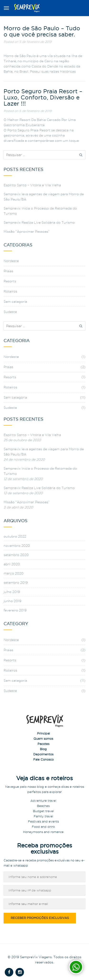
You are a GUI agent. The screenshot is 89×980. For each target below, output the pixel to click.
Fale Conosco (43, 759)
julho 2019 (12, 592)
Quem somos (43, 739)
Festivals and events (43, 821)
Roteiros (10, 291)
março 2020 (14, 573)
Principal (43, 733)
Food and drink (43, 827)
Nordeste (11, 261)
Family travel (43, 816)
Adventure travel (43, 801)
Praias (8, 271)
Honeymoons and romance (43, 832)
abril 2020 (12, 564)
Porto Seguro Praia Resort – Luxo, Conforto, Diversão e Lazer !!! (43, 98)
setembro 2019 (16, 583)
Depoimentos (43, 754)
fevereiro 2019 (15, 610)
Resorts (10, 281)
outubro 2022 (15, 536)
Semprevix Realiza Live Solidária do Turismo (39, 223)
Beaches (43, 806)
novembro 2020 (17, 546)
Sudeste (10, 312)
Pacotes (43, 744)
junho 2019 (12, 601)
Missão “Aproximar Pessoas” (27, 232)
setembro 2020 (16, 555)
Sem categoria (15, 302)
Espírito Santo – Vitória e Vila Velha (32, 185)
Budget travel (43, 811)
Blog (43, 749)
